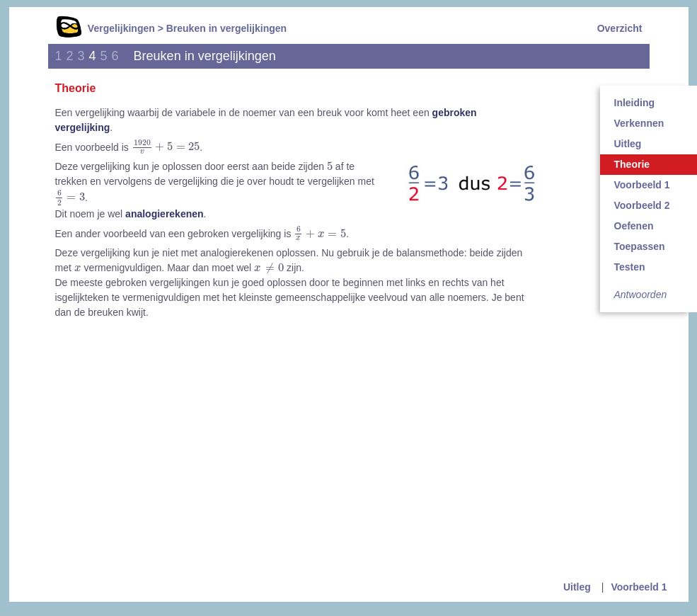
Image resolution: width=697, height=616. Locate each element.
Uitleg (577, 587)
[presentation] (166, 147)
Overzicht (620, 28)
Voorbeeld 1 (639, 587)
